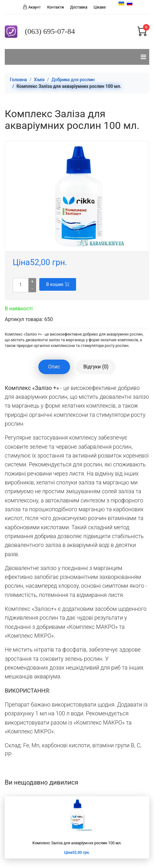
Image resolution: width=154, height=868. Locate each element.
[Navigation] (143, 57)
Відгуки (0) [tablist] (96, 367)
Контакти (56, 7)
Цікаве (100, 7)
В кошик (58, 284)
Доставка (79, 7)
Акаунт (35, 7)
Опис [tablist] (54, 367)
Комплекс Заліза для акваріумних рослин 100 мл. (77, 843)
